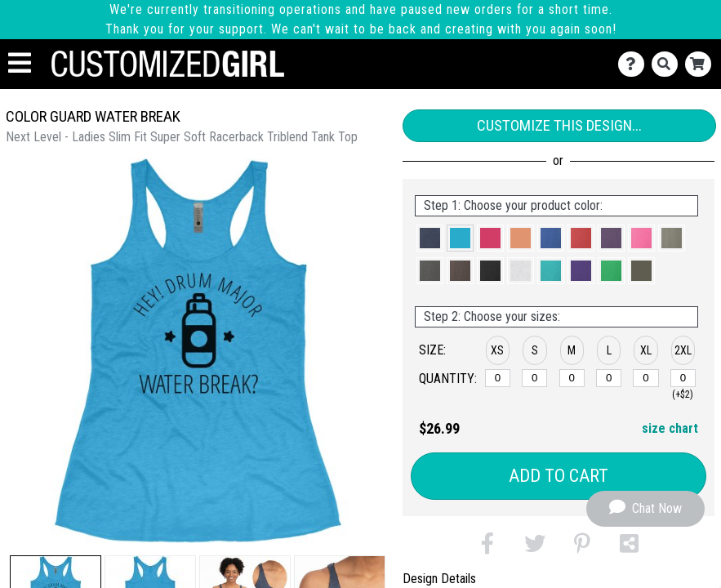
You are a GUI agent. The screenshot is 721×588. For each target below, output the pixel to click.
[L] (609, 378)
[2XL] (683, 378)
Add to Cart (559, 476)
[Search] (668, 64)
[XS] (498, 378)
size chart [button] (670, 428)
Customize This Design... (559, 125)
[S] (534, 378)
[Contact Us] (635, 64)
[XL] (645, 378)
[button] (430, 238)
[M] (572, 378)
